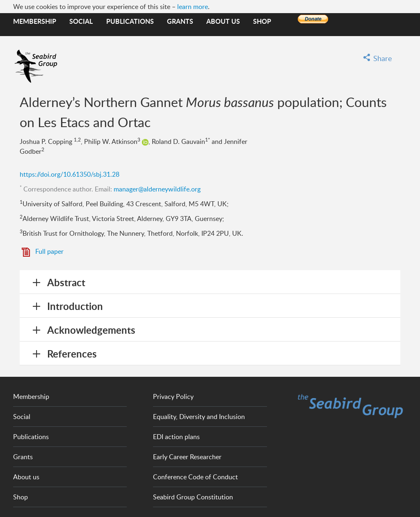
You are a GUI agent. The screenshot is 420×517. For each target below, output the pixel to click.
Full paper (49, 251)
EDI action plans (176, 437)
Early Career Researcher (187, 457)
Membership (35, 21)
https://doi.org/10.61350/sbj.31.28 (70, 174)
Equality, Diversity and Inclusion (199, 417)
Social (81, 21)
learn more (193, 7)
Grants (180, 21)
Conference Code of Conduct (195, 477)
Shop (262, 21)
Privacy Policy (173, 396)
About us (223, 21)
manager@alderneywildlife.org (157, 189)
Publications (130, 21)
